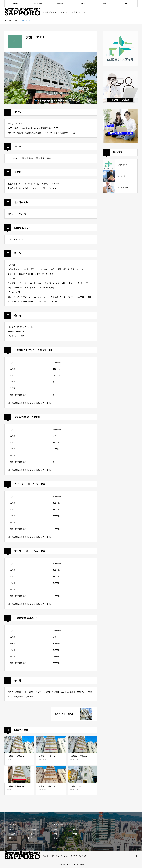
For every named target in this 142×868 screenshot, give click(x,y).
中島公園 (75, 830)
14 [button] (66, 100)
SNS (104, 3)
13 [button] (64, 100)
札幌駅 (56, 830)
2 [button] (38, 100)
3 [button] (41, 100)
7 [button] (50, 100)
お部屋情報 (38, 3)
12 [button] (61, 100)
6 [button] (47, 100)
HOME (16, 3)
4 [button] (43, 100)
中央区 (75, 834)
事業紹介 (60, 3)
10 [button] (57, 100)
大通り (56, 834)
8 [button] (52, 100)
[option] (51, 78)
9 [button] (54, 100)
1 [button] (36, 100)
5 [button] (45, 100)
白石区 (56, 838)
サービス (82, 3)
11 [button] (59, 100)
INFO (126, 3)
